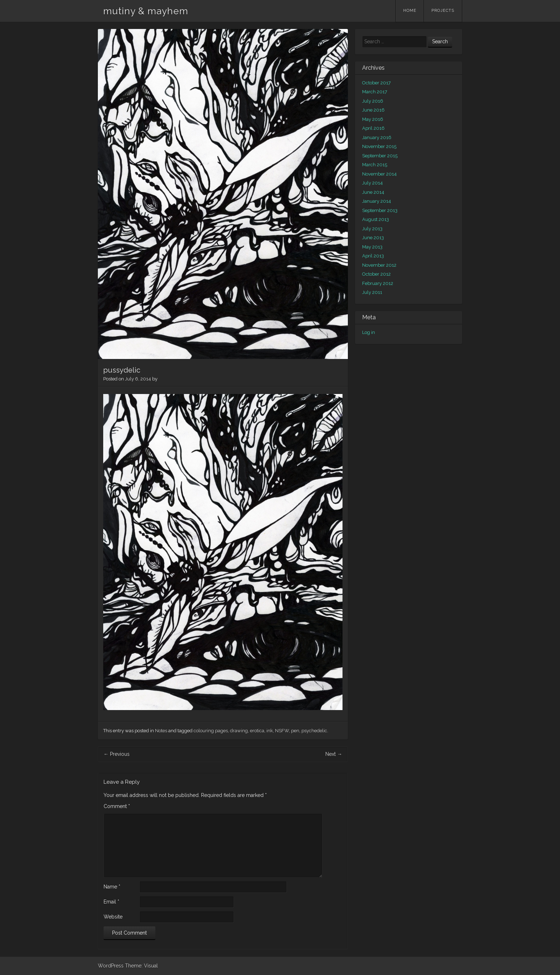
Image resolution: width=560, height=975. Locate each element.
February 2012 (378, 283)
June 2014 (373, 192)
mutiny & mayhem (146, 11)
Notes (161, 731)
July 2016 (373, 101)
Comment (117, 806)
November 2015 (379, 146)
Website (113, 917)
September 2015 (380, 156)
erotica (257, 731)
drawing (239, 731)
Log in (369, 332)
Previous (117, 754)
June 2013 (373, 238)
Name (112, 887)
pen (295, 731)
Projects (443, 11)
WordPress (111, 966)
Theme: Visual (141, 966)
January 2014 (377, 201)
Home (410, 11)
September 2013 (380, 210)
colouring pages (211, 731)
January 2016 (377, 137)
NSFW (282, 731)
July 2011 (372, 292)
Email (111, 902)
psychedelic (314, 731)
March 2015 (375, 165)
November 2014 (379, 174)
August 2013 (376, 219)
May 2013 (372, 247)
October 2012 (376, 274)
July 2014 (372, 183)
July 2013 (372, 229)
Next (334, 754)
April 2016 (373, 128)
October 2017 (376, 83)
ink (270, 731)
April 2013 (373, 256)
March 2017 (375, 92)
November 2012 (379, 265)
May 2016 (373, 119)
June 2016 (373, 110)
